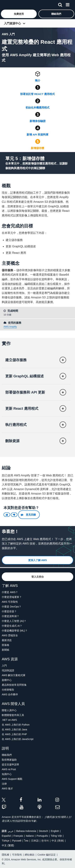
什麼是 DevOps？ (12, 607)
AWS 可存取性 (10, 602)
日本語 (35, 841)
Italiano (30, 836)
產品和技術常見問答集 (14, 685)
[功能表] (68, 4)
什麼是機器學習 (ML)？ (15, 631)
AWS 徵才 (7, 789)
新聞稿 (5, 650)
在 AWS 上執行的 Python (16, 725)
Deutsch (43, 831)
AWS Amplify (10, 327)
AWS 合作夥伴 (10, 694)
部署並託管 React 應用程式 (37, 94)
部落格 (5, 645)
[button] (19, 14)
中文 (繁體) (8, 845)
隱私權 (5, 855)
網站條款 (30, 855)
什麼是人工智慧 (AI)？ (14, 621)
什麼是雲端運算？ (12, 597)
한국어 (45, 841)
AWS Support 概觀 (12, 779)
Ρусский (17, 841)
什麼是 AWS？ (10, 592)
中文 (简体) (58, 841)
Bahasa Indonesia (26, 831)
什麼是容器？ (9, 611)
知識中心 (7, 774)
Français (18, 836)
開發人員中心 (9, 710)
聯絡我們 (7, 755)
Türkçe (6, 841)
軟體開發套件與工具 (13, 715)
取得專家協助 (9, 760)
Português (42, 836)
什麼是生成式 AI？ (12, 626)
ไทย (26, 841)
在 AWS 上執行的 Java (14, 729)
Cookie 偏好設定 (47, 855)
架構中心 (7, 680)
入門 (4, 666)
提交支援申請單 (10, 765)
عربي (11, 831)
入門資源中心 (12, 23)
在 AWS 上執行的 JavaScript (18, 739)
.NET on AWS (9, 720)
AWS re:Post (9, 769)
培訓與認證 (8, 670)
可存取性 (17, 855)
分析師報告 (8, 690)
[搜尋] (60, 4)
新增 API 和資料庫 (37, 135)
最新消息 (7, 640)
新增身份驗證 (38, 121)
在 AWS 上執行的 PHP (14, 734)
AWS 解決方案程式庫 (14, 675)
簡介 (38, 80)
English (55, 831)
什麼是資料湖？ (10, 616)
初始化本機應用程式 (37, 107)
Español (6, 836)
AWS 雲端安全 (10, 635)
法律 (4, 784)
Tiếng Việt (56, 836)
